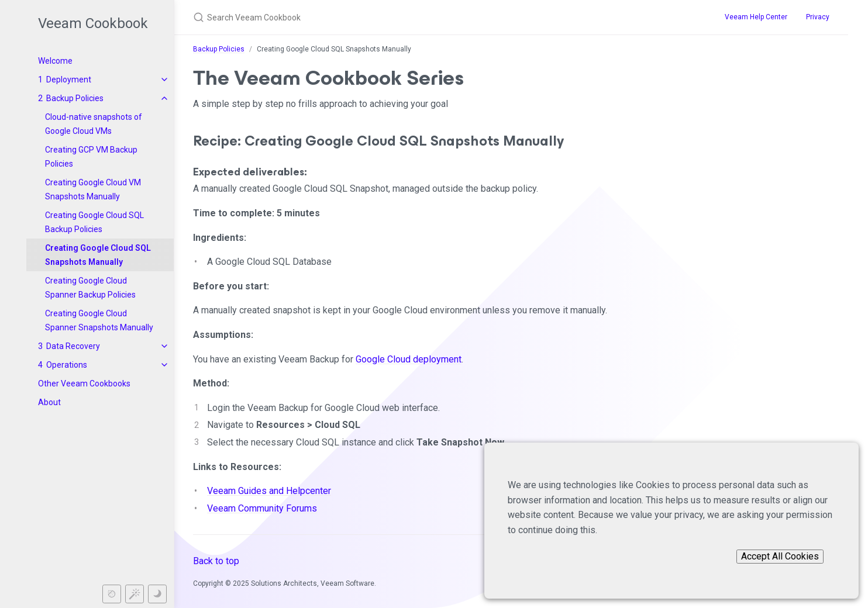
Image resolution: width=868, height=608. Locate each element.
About (49, 402)
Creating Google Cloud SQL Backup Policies (94, 222)
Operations (67, 365)
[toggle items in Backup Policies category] (164, 98)
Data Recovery (73, 346)
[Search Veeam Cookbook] (399, 17)
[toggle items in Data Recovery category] (164, 346)
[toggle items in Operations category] (164, 365)
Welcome (55, 61)
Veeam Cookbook (93, 23)
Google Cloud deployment (409, 359)
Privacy (818, 17)
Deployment (69, 80)
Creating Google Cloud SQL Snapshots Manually (98, 255)
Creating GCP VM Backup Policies (91, 157)
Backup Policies (75, 98)
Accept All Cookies (780, 556)
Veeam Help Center (756, 17)
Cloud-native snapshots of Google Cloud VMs (94, 124)
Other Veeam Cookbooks (84, 384)
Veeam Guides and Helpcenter (269, 491)
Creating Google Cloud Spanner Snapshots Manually (99, 320)
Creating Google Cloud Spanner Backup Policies (90, 288)
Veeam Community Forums (262, 508)
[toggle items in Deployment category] (164, 80)
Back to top (216, 561)
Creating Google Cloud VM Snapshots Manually (93, 189)
